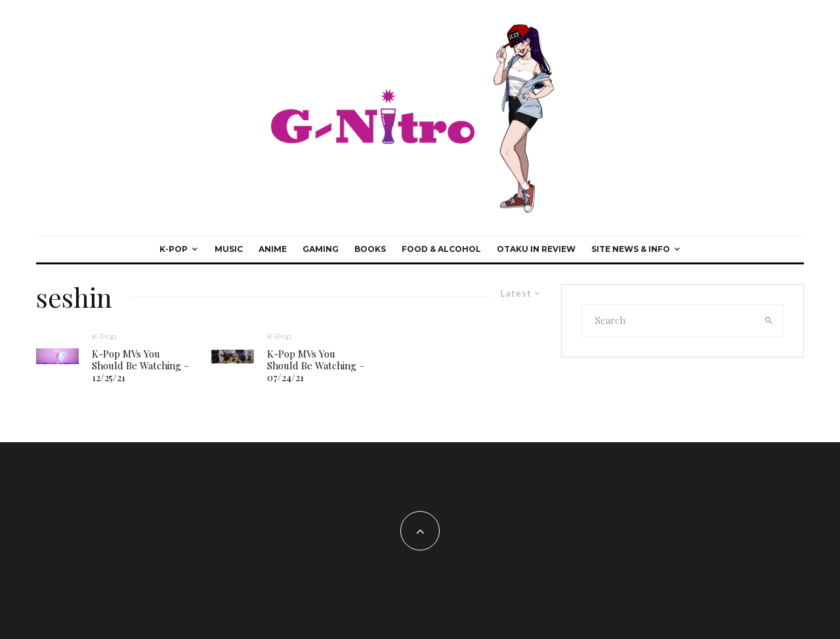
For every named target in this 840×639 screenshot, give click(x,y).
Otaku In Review (536, 249)
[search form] (669, 321)
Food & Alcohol (441, 249)
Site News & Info (631, 249)
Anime (273, 249)
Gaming (321, 249)
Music (229, 249)
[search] (769, 321)
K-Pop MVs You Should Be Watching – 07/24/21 (316, 365)
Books (370, 249)
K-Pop (174, 249)
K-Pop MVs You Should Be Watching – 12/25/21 (141, 365)
